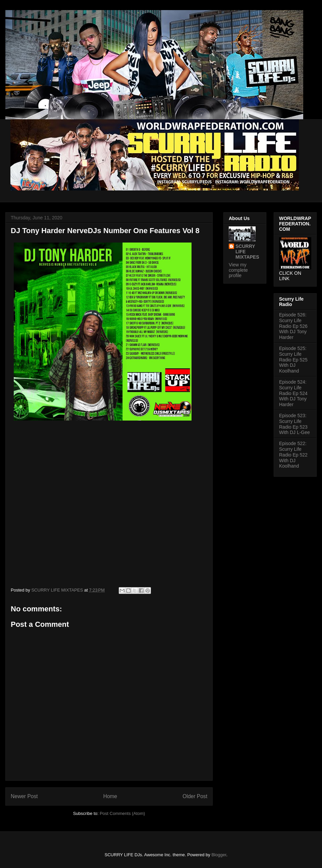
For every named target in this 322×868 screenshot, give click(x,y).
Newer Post (24, 796)
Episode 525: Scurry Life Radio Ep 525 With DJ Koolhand (293, 360)
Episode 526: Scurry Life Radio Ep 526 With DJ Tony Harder (293, 326)
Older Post (195, 796)
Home (110, 796)
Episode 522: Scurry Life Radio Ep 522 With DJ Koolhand (293, 455)
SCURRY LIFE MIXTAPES (247, 252)
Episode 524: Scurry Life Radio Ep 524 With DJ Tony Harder (293, 393)
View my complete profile (238, 270)
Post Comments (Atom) (122, 813)
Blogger (219, 855)
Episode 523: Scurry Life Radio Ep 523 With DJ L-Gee (294, 424)
